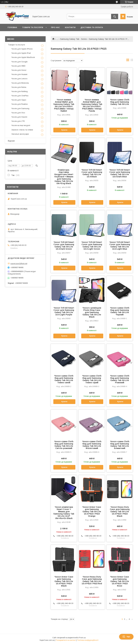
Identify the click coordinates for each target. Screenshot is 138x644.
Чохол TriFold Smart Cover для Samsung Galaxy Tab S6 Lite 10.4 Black (92, 173)
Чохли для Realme (20, 104)
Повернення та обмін (20, 35)
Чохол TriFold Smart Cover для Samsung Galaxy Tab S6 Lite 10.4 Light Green (92, 246)
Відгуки (11, 141)
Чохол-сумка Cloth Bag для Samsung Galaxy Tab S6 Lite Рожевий (120, 379)
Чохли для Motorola (20, 83)
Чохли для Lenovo (19, 79)
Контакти (70, 27)
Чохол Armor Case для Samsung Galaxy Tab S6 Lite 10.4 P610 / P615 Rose (120, 581)
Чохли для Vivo (18, 113)
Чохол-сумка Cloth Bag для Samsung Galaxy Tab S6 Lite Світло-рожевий (64, 445)
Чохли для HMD (18, 66)
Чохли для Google (19, 62)
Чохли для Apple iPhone (22, 49)
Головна (12, 27)
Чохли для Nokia (19, 87)
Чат (126, 637)
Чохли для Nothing (20, 91)
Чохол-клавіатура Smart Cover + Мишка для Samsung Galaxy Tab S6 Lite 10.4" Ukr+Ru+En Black (64, 513)
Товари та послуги (33, 27)
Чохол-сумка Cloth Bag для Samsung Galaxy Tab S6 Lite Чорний (120, 311)
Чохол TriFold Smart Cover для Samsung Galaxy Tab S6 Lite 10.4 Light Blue (120, 246)
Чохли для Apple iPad (21, 53)
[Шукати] (115, 16)
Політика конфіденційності (88, 640)
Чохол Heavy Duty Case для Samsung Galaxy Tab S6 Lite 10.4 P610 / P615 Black (120, 512)
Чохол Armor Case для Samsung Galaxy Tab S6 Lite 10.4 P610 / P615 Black (64, 581)
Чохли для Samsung (20, 108)
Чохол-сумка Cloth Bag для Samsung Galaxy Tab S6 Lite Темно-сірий (92, 379)
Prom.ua (82, 638)
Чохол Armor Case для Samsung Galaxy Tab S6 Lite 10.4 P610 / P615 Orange (92, 512)
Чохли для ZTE (18, 121)
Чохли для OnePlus (20, 96)
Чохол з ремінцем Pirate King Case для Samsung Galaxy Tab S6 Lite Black (92, 312)
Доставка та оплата (92, 27)
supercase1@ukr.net (19, 264)
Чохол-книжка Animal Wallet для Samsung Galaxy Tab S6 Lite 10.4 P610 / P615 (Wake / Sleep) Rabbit (64, 105)
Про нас (55, 27)
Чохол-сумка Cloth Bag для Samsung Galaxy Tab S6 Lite (120, 102)
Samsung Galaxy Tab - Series (74, 39)
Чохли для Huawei (19, 74)
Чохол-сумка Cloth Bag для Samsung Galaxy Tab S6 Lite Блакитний (120, 445)
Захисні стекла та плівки (22, 130)
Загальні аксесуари (20, 134)
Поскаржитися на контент (66, 640)
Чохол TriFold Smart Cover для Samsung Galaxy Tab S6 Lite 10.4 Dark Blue (120, 173)
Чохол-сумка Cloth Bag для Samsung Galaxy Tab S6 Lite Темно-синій (64, 379)
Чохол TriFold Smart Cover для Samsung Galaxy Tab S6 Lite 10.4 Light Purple (64, 311)
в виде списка (132, 61)
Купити (64, 130)
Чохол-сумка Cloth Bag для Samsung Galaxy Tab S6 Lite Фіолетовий (92, 445)
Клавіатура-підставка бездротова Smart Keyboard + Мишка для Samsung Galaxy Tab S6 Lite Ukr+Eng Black (64, 177)
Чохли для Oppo (19, 100)
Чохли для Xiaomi (19, 117)
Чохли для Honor (19, 70)
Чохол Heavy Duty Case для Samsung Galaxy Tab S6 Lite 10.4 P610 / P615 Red (92, 580)
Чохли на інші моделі (21, 125)
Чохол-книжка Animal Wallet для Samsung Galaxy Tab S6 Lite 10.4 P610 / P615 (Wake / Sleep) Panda (92, 105)
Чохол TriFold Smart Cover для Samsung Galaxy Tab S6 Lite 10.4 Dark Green (64, 246)
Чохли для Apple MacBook (23, 57)
